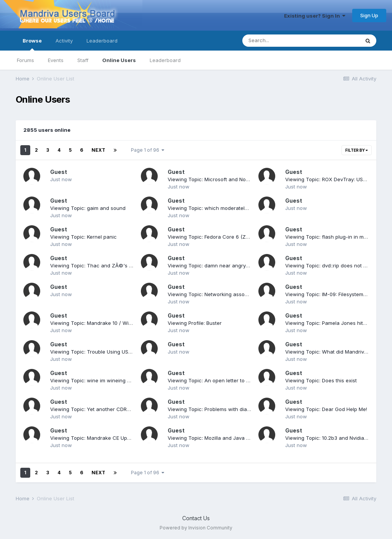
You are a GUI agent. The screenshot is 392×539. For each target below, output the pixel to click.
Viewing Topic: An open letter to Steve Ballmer (223, 380)
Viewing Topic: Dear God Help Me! (326, 409)
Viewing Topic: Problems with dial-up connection (226, 409)
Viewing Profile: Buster (195, 323)
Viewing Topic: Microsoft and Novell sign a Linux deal (232, 179)
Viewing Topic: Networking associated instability (225, 294)
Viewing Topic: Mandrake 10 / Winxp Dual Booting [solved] (120, 323)
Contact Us (196, 518)
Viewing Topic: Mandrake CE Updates (95, 438)
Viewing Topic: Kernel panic (83, 237)
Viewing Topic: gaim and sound (88, 208)
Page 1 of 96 (148, 150)
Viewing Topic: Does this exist (321, 380)
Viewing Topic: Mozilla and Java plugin (214, 438)
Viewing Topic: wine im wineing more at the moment (113, 380)
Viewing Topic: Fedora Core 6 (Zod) (211, 237)
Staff (83, 60)
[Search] (280, 41)
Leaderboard (165, 60)
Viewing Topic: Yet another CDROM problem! (104, 409)
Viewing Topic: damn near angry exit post (218, 265)
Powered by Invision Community (196, 528)
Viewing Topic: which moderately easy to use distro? (231, 208)
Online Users (119, 60)
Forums (25, 60)
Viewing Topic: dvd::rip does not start (330, 265)
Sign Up (369, 15)
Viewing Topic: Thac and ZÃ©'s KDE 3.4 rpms (105, 265)
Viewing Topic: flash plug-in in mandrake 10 (338, 237)
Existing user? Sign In (315, 16)
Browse (32, 44)
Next (98, 150)
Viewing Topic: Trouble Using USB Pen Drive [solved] (113, 352)
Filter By (357, 150)
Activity (64, 41)
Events (56, 60)
